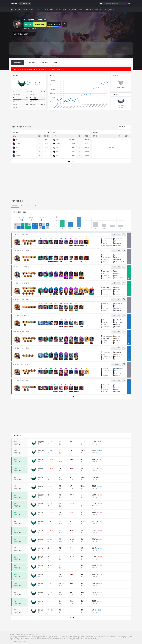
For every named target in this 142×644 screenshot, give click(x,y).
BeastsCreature (119, 241)
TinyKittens (118, 371)
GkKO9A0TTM (119, 262)
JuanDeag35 (106, 352)
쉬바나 (17, 152)
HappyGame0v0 (107, 245)
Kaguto (117, 338)
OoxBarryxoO (119, 308)
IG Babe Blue (106, 257)
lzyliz (117, 359)
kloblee (117, 287)
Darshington (118, 327)
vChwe (105, 324)
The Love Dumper (108, 371)
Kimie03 (117, 387)
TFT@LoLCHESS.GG (39, 634)
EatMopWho (118, 375)
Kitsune (117, 306)
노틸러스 (18, 144)
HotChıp (117, 292)
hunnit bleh (118, 255)
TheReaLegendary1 (108, 239)
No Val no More (119, 355)
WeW (104, 355)
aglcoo (105, 310)
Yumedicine (106, 359)
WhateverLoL (119, 391)
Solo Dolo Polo (119, 304)
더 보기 (71, 397)
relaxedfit (106, 369)
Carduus (117, 341)
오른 (17, 140)
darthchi (117, 324)
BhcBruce (106, 241)
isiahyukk (118, 243)
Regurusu (106, 304)
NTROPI (105, 391)
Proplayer (105, 262)
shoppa (117, 389)
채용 (25, 641)
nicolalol (105, 306)
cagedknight (118, 373)
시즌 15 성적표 (40, 24)
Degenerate (106, 385)
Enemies (117, 336)
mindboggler (106, 327)
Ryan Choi (106, 389)
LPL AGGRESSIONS (108, 336)
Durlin (117, 257)
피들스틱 (18, 156)
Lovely (117, 271)
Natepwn (105, 243)
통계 (56, 62)
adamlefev (106, 294)
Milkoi (117, 385)
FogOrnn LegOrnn (108, 357)
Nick (104, 273)
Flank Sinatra (119, 322)
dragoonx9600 (107, 278)
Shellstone (118, 245)
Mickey (117, 273)
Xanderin (118, 357)
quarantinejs (106, 255)
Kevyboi (105, 259)
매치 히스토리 (31, 62)
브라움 (17, 148)
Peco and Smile (119, 278)
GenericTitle (118, 239)
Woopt (117, 276)
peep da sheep (107, 290)
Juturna (105, 343)
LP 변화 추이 (45, 62)
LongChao (106, 308)
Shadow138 (106, 375)
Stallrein (105, 341)
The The (117, 290)
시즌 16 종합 (18, 62)
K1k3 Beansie (119, 369)
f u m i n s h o (107, 292)
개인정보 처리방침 (14, 641)
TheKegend (106, 276)
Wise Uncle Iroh (119, 294)
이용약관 (21, 641)
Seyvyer (105, 322)
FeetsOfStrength (120, 343)
